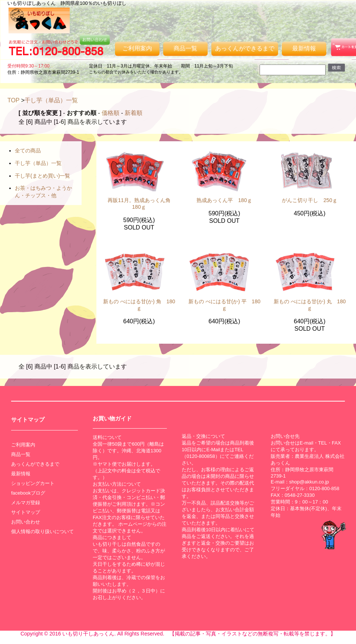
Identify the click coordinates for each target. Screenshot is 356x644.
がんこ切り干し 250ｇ (309, 200)
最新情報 (304, 48)
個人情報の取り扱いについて (42, 531)
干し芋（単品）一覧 (51, 100)
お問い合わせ (26, 522)
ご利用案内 (137, 48)
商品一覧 (185, 48)
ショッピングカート (33, 483)
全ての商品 (28, 151)
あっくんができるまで (245, 48)
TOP (13, 100)
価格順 (111, 113)
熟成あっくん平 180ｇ (224, 200)
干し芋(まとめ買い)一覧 (42, 176)
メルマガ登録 (26, 503)
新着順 (133, 113)
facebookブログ (28, 493)
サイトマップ (26, 512)
